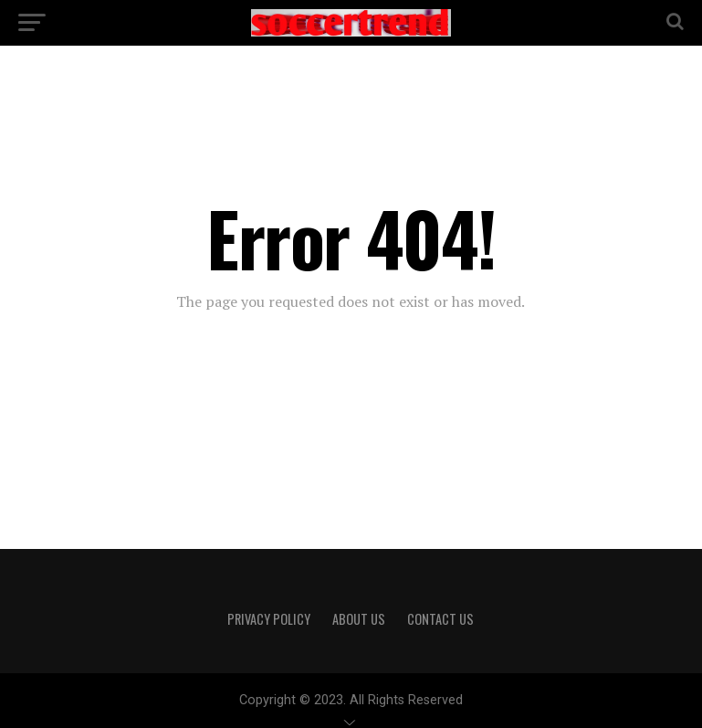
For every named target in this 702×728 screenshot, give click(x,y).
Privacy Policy (269, 619)
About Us (359, 619)
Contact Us (440, 619)
